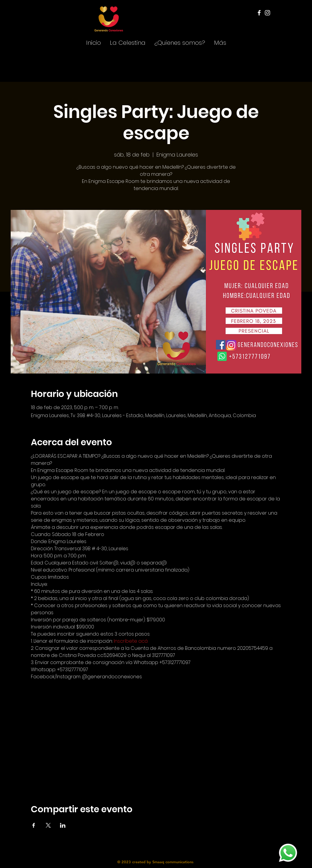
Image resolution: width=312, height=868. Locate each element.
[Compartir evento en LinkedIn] (63, 825)
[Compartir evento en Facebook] (34, 825)
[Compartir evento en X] (48, 825)
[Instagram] (267, 13)
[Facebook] (259, 13)
